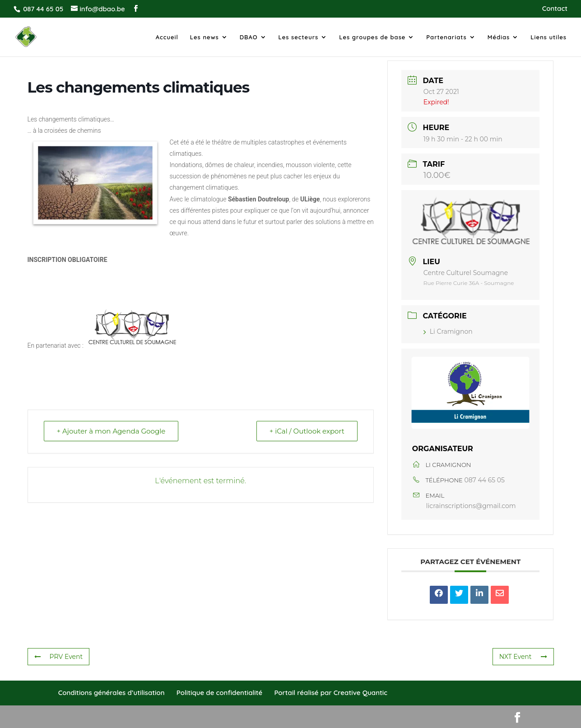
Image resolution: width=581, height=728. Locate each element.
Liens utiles (548, 37)
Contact (555, 9)
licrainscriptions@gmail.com (471, 506)
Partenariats (446, 37)
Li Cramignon (448, 331)
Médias (499, 37)
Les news (205, 37)
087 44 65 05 (484, 480)
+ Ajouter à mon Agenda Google (111, 431)
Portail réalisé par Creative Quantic (331, 693)
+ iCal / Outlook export (307, 431)
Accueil (167, 37)
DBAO (249, 37)
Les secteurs (299, 37)
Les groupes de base (372, 37)
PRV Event (59, 657)
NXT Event (523, 657)
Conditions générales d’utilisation (112, 693)
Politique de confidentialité (219, 693)
